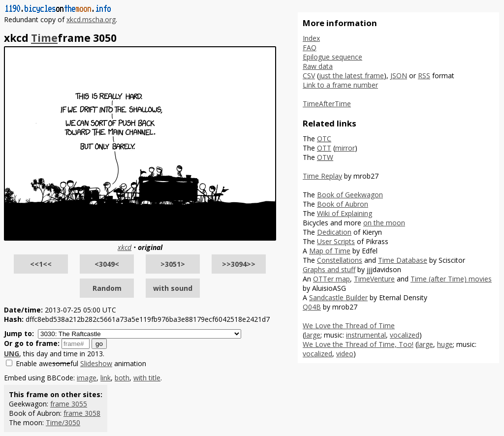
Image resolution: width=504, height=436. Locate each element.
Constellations (340, 260)
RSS (424, 76)
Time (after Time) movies (451, 279)
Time (44, 38)
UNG (12, 354)
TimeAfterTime (327, 104)
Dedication (334, 232)
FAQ (310, 47)
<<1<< (41, 264)
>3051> (173, 264)
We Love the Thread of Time (349, 326)
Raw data (318, 66)
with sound (173, 288)
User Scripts (336, 241)
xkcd (125, 247)
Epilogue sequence (332, 57)
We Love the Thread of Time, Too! (358, 344)
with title (147, 378)
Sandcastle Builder (338, 297)
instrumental (366, 335)
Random (107, 288)
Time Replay (322, 176)
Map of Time (330, 251)
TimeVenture (374, 279)
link (106, 378)
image (87, 378)
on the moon (384, 223)
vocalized (405, 335)
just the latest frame (351, 76)
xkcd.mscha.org (91, 19)
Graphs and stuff (329, 269)
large (313, 335)
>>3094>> (239, 264)
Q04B (312, 307)
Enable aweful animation (81, 363)
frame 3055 (69, 404)
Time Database (403, 260)
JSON (399, 76)
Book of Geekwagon (350, 195)
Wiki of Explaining (345, 213)
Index (311, 38)
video (345, 354)
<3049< (107, 264)
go (99, 344)
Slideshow (96, 363)
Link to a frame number (340, 85)
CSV (309, 76)
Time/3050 (63, 422)
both (122, 378)
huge (445, 344)
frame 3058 (82, 413)
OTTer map (331, 279)
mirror (345, 148)
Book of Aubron (343, 204)
